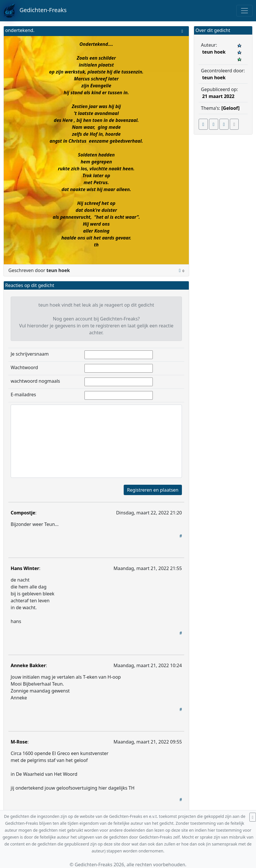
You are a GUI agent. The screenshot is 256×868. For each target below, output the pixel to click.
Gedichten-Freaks (35, 11)
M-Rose (19, 742)
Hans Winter (25, 568)
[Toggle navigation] (244, 11)
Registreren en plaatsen (153, 490)
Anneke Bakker (28, 665)
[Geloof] (230, 108)
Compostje (23, 513)
